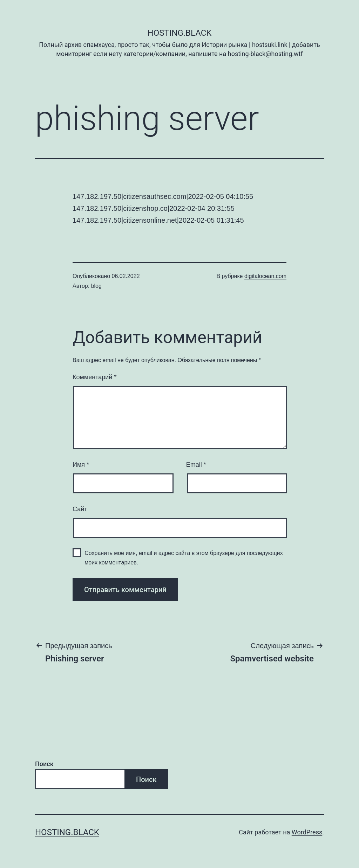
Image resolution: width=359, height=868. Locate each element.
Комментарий (94, 377)
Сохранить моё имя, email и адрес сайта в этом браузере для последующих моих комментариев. (184, 558)
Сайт (80, 509)
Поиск (44, 764)
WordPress (307, 832)
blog (96, 286)
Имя (81, 465)
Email (196, 465)
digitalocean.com (265, 276)
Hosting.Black (180, 33)
